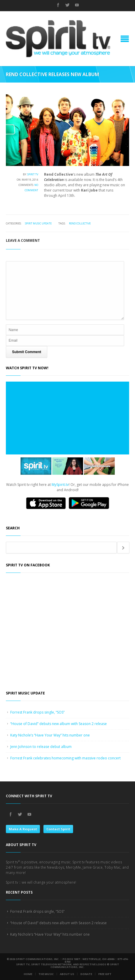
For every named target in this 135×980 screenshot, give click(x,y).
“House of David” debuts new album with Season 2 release (59, 724)
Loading (67, 418)
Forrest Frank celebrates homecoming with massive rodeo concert (65, 758)
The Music (46, 974)
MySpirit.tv (60, 485)
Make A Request (23, 829)
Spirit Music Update (38, 223)
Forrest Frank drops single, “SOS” (37, 712)
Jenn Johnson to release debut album (41, 747)
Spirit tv (33, 174)
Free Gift (105, 974)
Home (28, 974)
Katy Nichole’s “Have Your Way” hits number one (50, 735)
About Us (67, 974)
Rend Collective (80, 223)
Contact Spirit (58, 829)
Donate (86, 974)
